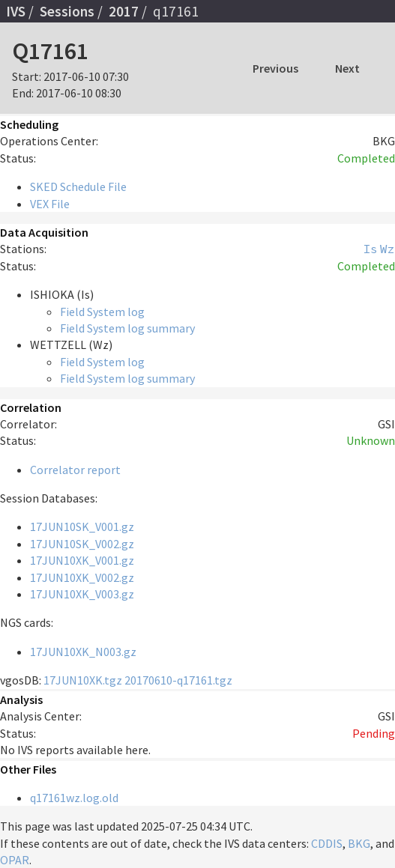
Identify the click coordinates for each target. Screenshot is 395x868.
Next (347, 68)
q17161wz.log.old (74, 798)
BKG (359, 843)
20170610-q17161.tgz (178, 680)
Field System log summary (127, 328)
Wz (388, 249)
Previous (275, 68)
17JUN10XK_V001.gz (82, 560)
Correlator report (75, 470)
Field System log (102, 312)
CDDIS (327, 843)
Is (370, 249)
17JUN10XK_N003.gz (83, 652)
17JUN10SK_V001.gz (82, 526)
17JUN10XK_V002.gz (82, 577)
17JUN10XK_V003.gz (82, 594)
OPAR (15, 860)
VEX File (50, 204)
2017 (124, 11)
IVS (16, 11)
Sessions (67, 11)
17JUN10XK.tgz (83, 680)
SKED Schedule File (78, 186)
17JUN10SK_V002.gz (82, 544)
